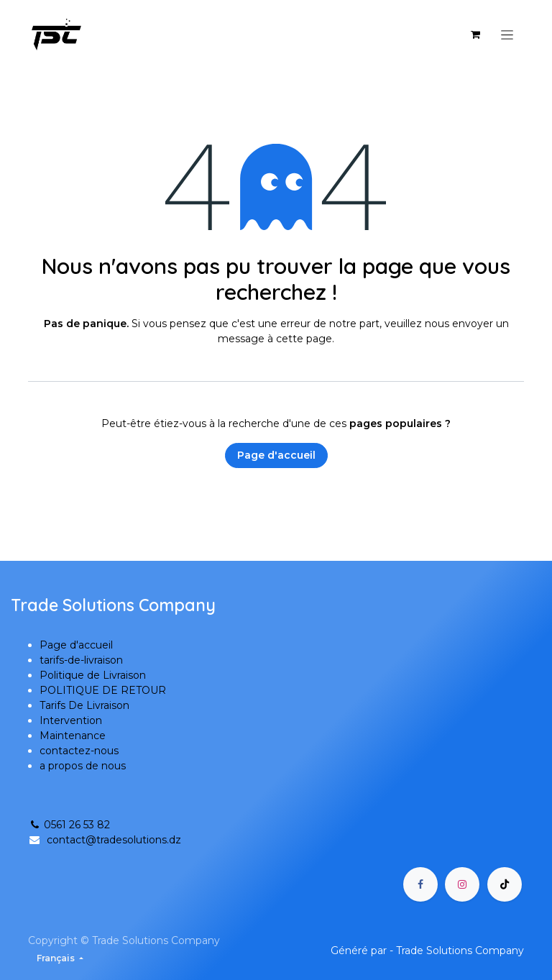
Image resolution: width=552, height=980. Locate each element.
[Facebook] (420, 884)
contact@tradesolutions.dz (114, 840)
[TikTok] (505, 884)
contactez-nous (79, 751)
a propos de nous (83, 766)
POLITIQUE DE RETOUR (103, 690)
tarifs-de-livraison (81, 660)
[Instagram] (462, 884)
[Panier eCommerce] (475, 35)
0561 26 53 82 (69, 825)
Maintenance (73, 736)
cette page (304, 339)
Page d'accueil (276, 455)
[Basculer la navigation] (507, 35)
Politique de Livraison (93, 675)
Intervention (71, 720)
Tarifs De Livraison (84, 705)
